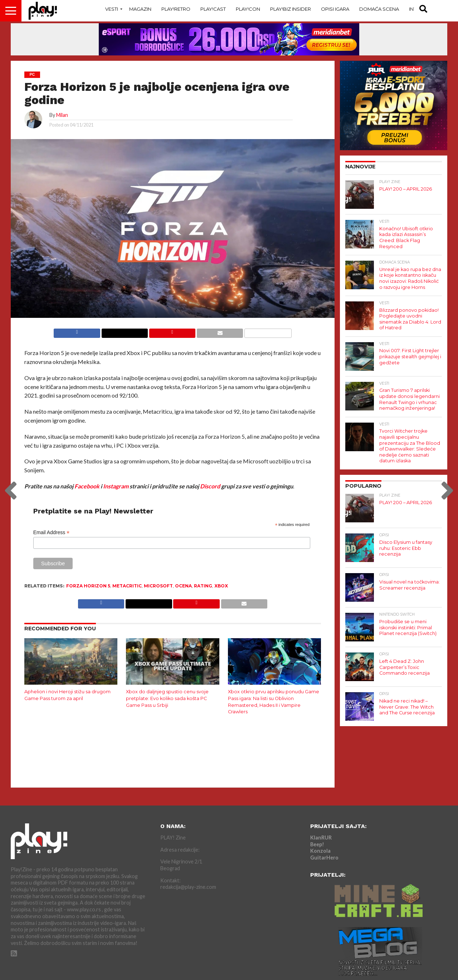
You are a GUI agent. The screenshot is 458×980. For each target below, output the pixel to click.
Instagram (116, 486)
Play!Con (248, 9)
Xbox (221, 586)
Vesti (112, 9)
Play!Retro (176, 9)
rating (203, 586)
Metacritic (127, 586)
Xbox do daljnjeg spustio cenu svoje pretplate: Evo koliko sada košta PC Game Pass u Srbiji (167, 698)
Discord (210, 486)
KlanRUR (321, 838)
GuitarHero (324, 858)
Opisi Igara (335, 9)
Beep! (317, 844)
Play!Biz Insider (291, 9)
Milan (62, 115)
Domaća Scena (379, 9)
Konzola (320, 851)
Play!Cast (213, 9)
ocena (183, 586)
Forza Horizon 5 (88, 586)
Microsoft (158, 586)
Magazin (140, 9)
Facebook (87, 486)
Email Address (52, 533)
